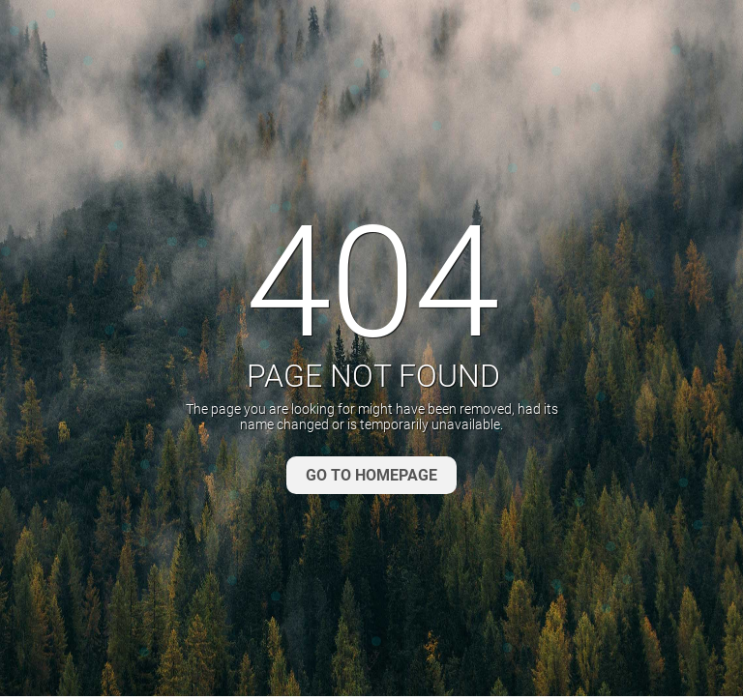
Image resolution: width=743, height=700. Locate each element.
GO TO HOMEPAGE (371, 475)
